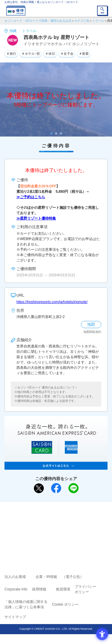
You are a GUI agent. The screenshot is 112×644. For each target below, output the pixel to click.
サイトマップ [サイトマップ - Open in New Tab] (15, 617)
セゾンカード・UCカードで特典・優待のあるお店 (38, 21)
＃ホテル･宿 (31, 54)
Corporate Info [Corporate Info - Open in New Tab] (16, 589)
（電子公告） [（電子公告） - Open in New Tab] (73, 577)
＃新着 (84, 54)
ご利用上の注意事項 (32, 520)
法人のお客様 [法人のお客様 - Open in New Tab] (15, 577)
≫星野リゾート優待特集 (36, 218)
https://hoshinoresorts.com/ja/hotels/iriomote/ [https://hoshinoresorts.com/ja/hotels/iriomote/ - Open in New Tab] (52, 302)
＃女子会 (67, 54)
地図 (91, 324)
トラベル (98, 21)
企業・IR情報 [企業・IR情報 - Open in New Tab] (46, 577)
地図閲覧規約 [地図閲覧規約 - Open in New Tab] (92, 332)
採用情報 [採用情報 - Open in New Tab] (39, 589)
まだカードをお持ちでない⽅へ (53, 509)
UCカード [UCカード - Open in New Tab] (72, 528)
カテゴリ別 (82, 21)
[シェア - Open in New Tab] (56, 488)
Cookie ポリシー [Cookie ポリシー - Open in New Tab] (65, 604)
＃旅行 (11, 54)
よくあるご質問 (79, 520)
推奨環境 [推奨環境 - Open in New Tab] (63, 589)
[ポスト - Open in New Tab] (39, 488)
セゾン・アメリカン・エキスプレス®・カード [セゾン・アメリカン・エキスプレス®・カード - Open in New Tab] (53, 536)
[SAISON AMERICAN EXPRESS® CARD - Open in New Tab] (56, 466)
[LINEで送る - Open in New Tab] (73, 488)
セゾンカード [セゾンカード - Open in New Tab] (38, 528)
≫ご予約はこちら (31, 197)
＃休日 (50, 54)
